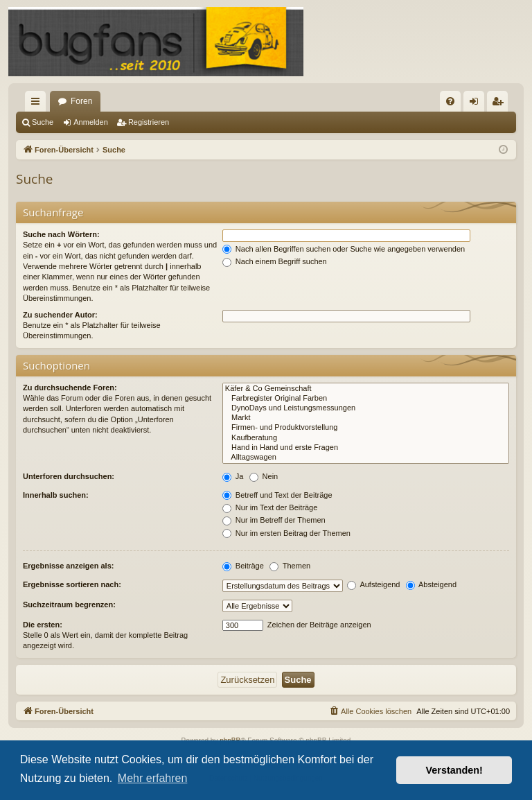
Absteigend (432, 584)
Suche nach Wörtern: (61, 234)
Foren (81, 101)
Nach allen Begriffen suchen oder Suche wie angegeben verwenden (344, 249)
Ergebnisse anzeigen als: (68, 566)
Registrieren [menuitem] (500, 104)
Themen (290, 566)
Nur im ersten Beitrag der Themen (286, 533)
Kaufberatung (366, 438)
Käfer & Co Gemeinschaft (366, 389)
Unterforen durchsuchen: (69, 476)
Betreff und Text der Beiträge (277, 495)
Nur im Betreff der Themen (274, 520)
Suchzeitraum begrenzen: (69, 605)
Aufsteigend (374, 584)
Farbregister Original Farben (366, 399)
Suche (43, 122)
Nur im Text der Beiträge (270, 507)
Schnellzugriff (38, 104)
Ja (233, 476)
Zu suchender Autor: (60, 315)
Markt (366, 418)
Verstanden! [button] (454, 770)
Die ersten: (43, 625)
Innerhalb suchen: (56, 495)
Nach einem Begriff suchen (275, 261)
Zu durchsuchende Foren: (70, 388)
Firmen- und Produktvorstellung (366, 428)
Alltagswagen (366, 458)
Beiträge (243, 566)
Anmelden (91, 122)
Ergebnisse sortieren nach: (72, 584)
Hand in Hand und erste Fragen (366, 448)
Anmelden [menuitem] (477, 104)
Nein (264, 476)
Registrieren (149, 122)
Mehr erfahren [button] (153, 778)
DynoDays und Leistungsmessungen (366, 408)
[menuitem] (450, 101)
